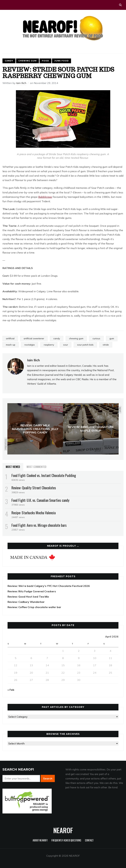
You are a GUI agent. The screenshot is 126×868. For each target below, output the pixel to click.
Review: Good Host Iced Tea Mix (28, 597)
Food (45, 61)
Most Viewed (13, 467)
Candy (9, 61)
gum (112, 338)
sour (66, 345)
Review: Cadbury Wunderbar (26, 602)
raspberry (49, 345)
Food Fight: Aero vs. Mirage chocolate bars (39, 525)
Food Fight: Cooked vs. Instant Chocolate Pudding (44, 475)
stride (106, 345)
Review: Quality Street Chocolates (34, 488)
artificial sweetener (34, 338)
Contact (89, 841)
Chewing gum (27, 61)
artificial (10, 338)
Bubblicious (45, 197)
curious (96, 338)
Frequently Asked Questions (66, 841)
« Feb (11, 690)
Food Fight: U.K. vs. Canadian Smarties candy (40, 500)
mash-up (11, 345)
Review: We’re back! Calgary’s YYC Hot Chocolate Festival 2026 (49, 586)
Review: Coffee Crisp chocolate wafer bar (34, 607)
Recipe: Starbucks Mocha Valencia (34, 513)
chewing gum (76, 338)
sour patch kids (85, 345)
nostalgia (30, 345)
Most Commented (37, 467)
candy (57, 338)
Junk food (62, 61)
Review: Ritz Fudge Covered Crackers (32, 591)
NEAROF (63, 830)
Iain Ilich (21, 83)
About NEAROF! (40, 841)
